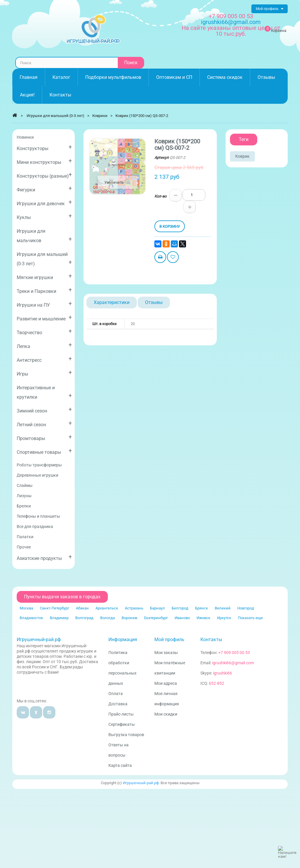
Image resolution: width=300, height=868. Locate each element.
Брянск (202, 608)
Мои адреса (166, 683)
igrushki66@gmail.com (233, 663)
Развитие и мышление (44, 318)
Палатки (25, 537)
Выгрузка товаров (126, 735)
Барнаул (157, 608)
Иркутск (224, 618)
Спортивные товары (44, 451)
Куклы (44, 216)
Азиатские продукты (44, 557)
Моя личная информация (167, 699)
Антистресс (44, 359)
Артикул (162, 158)
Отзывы (154, 302)
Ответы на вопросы (119, 750)
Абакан (82, 608)
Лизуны (24, 496)
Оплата (116, 694)
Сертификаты (122, 724)
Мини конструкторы (44, 161)
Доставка (118, 704)
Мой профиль (169, 639)
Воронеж (129, 618)
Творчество (44, 331)
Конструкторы (44, 147)
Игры (44, 373)
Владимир (59, 618)
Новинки (25, 137)
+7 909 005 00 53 (231, 16)
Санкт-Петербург (54, 608)
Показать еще (250, 618)
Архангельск (107, 608)
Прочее (24, 547)
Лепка (44, 345)
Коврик (242, 156)
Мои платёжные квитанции (170, 668)
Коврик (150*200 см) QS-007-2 (142, 116)
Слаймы (25, 485)
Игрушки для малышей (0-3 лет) (44, 259)
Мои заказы (166, 653)
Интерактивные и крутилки (44, 392)
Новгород (246, 608)
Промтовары (44, 437)
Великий (223, 608)
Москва (26, 608)
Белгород (180, 608)
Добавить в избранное (173, 258)
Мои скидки (166, 714)
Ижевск (203, 618)
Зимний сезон (44, 410)
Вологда (108, 618)
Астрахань (134, 608)
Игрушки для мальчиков (44, 236)
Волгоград (84, 618)
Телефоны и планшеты (38, 516)
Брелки (24, 506)
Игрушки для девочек (44, 202)
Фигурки (44, 189)
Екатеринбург (156, 618)
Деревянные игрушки (37, 475)
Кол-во (160, 196)
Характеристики (112, 302)
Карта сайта (120, 765)
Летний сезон (44, 423)
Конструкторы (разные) (44, 175)
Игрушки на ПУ (44, 304)
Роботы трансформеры (39, 465)
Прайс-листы (121, 714)
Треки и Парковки (44, 290)
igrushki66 (223, 673)
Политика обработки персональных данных (122, 668)
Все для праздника (35, 526)
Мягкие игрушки (44, 276)
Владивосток (31, 618)
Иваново (182, 618)
